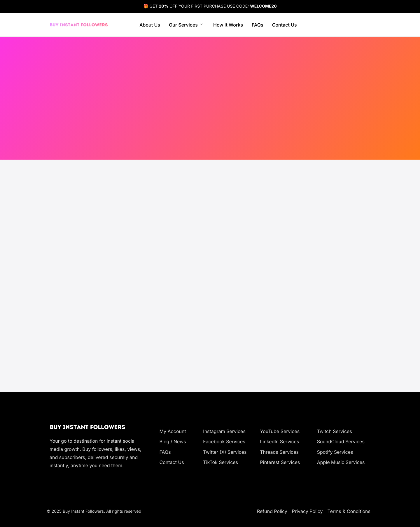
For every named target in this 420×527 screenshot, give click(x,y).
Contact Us (285, 25)
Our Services (186, 25)
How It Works (228, 25)
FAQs (258, 25)
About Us (150, 25)
